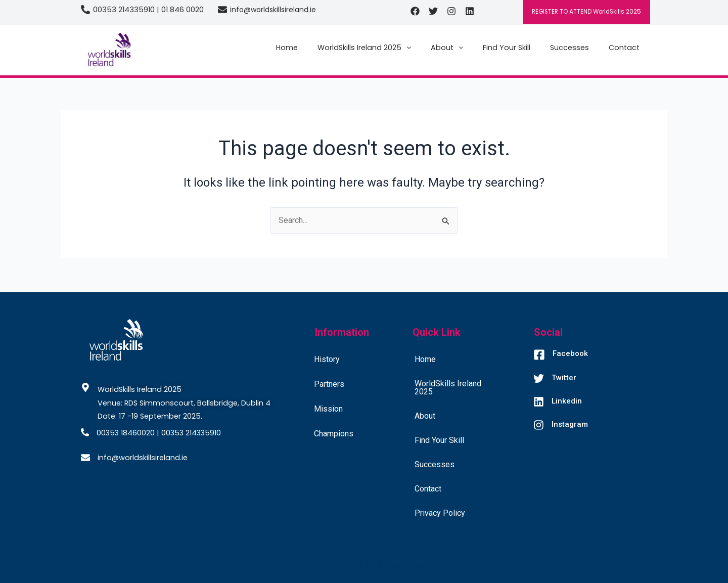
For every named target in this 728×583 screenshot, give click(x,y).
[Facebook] (539, 356)
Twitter (564, 378)
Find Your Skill (507, 48)
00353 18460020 (126, 433)
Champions (334, 434)
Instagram (570, 424)
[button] (364, 48)
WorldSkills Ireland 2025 (364, 48)
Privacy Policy (440, 513)
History (327, 359)
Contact (624, 48)
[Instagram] (539, 426)
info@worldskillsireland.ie (273, 10)
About (447, 48)
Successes (570, 48)
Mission (328, 409)
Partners (329, 384)
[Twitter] (539, 379)
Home (287, 48)
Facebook (570, 353)
